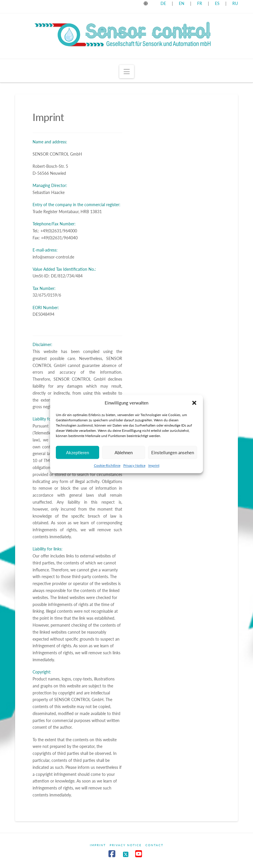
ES (218, 3)
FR (200, 3)
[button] (194, 408)
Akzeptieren (77, 457)
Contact (154, 845)
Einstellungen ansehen (173, 457)
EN (182, 3)
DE (163, 3)
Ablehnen (124, 457)
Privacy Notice (134, 470)
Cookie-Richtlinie (107, 470)
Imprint (154, 470)
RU (235, 3)
